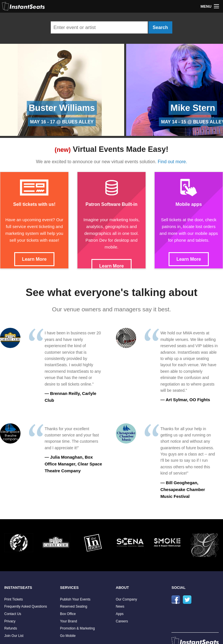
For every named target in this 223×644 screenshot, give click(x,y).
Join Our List (14, 636)
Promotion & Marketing (77, 628)
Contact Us (13, 614)
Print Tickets (14, 599)
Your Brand (69, 621)
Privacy (10, 621)
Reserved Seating (74, 606)
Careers (122, 621)
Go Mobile (68, 636)
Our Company (127, 599)
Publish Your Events (75, 599)
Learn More (34, 259)
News (120, 606)
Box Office (68, 614)
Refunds (11, 628)
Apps (120, 614)
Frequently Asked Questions (26, 606)
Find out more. (172, 162)
